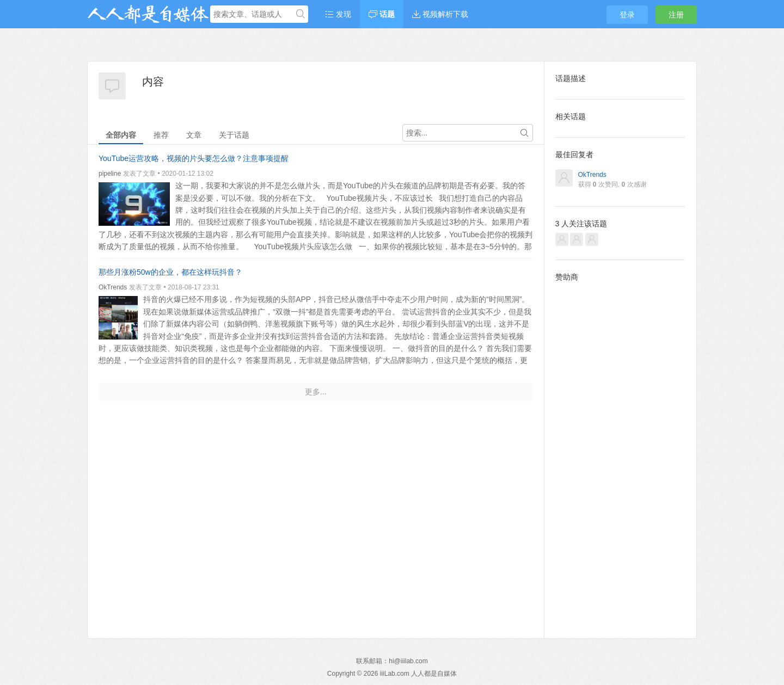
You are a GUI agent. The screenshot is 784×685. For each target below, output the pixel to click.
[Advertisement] (620, 452)
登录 (627, 15)
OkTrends (113, 287)
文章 (194, 135)
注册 (676, 15)
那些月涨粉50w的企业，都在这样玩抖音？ (170, 272)
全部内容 (121, 135)
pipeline (110, 174)
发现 (338, 14)
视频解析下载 (440, 14)
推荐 (161, 135)
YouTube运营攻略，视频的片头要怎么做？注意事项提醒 (194, 158)
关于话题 (234, 135)
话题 (382, 14)
